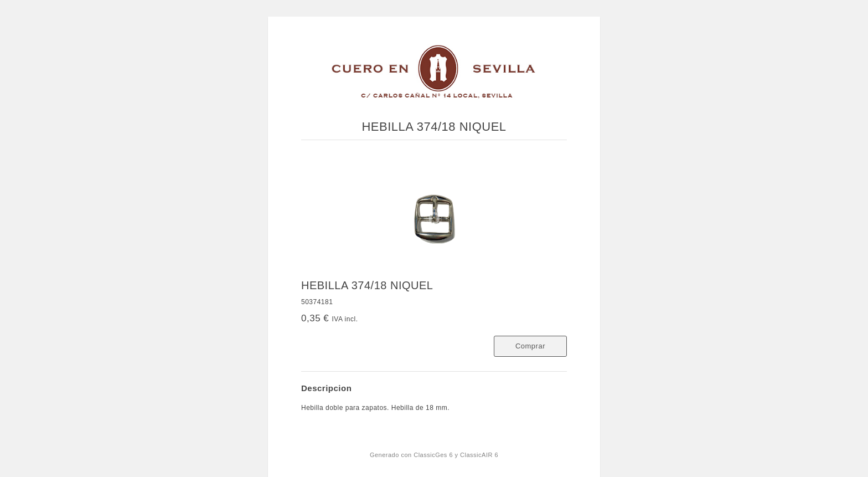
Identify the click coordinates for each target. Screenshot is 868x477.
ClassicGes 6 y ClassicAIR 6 (456, 455)
